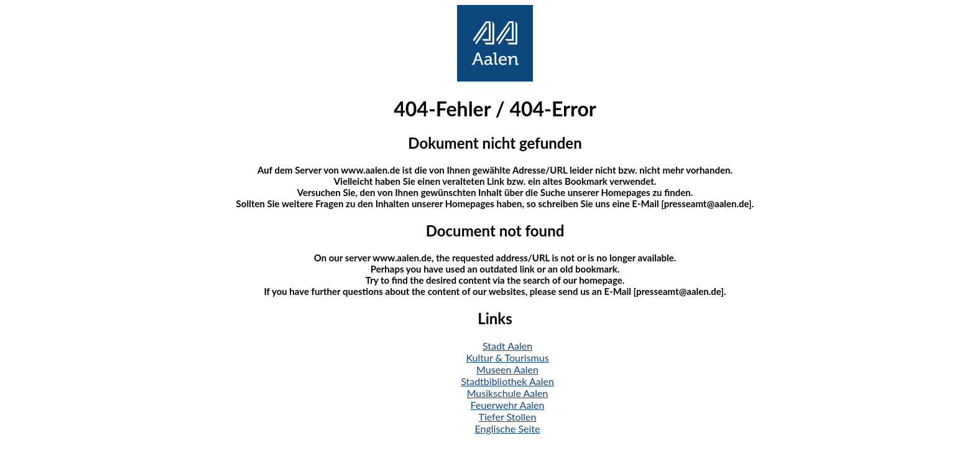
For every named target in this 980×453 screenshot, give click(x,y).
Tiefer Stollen (508, 417)
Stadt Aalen (507, 346)
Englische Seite (508, 428)
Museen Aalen (507, 369)
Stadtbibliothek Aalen (507, 381)
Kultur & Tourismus (507, 357)
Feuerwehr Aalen (508, 405)
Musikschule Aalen (508, 393)
